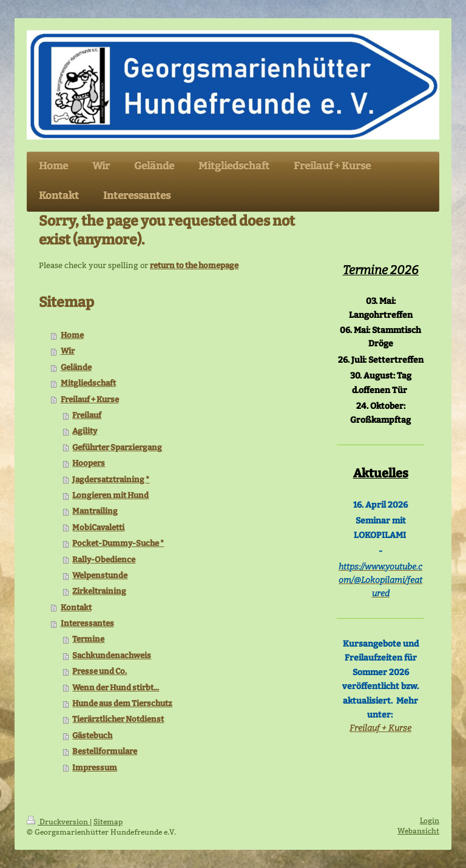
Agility (85, 431)
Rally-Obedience (104, 560)
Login (430, 820)
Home (72, 335)
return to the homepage (194, 265)
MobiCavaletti (98, 527)
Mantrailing (95, 511)
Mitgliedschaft (88, 383)
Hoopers (89, 463)
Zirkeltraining (99, 591)
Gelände (76, 367)
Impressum (95, 768)
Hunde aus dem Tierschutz (122, 703)
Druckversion (58, 822)
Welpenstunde (100, 575)
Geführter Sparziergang (117, 447)
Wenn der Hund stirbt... (116, 688)
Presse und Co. (100, 671)
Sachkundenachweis (112, 655)
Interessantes (87, 623)
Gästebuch (92, 735)
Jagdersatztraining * (111, 479)
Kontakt (76, 607)
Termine (88, 639)
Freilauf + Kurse (90, 399)
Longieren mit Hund (110, 495)
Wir (68, 351)
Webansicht (418, 831)
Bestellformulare (105, 751)
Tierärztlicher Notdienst (118, 719)
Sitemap (108, 822)
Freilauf (87, 415)
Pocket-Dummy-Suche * (118, 543)
